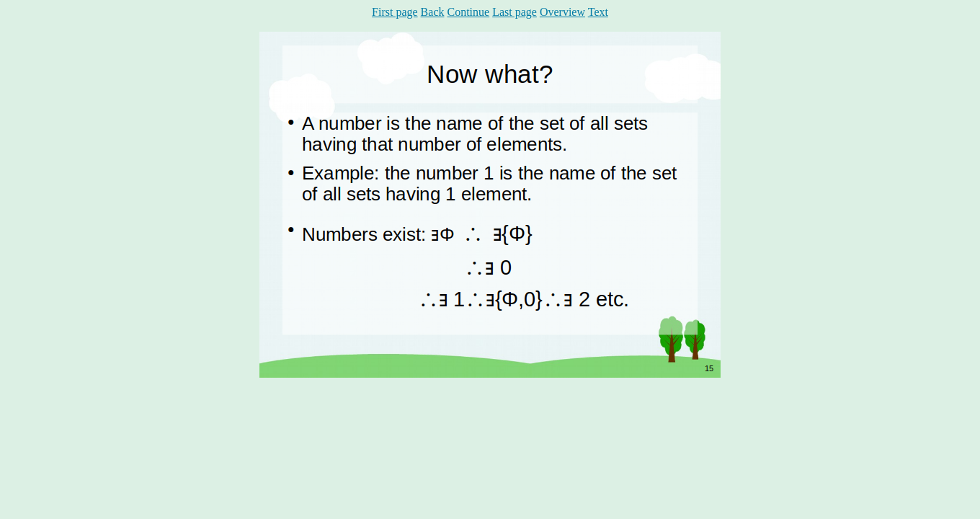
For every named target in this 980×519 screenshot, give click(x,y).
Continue (468, 12)
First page (395, 12)
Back (433, 12)
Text (598, 12)
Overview (562, 12)
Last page (514, 12)
